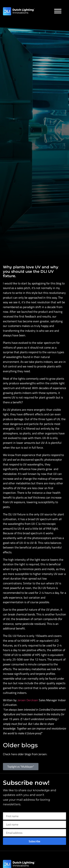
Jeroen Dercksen (28, 700)
